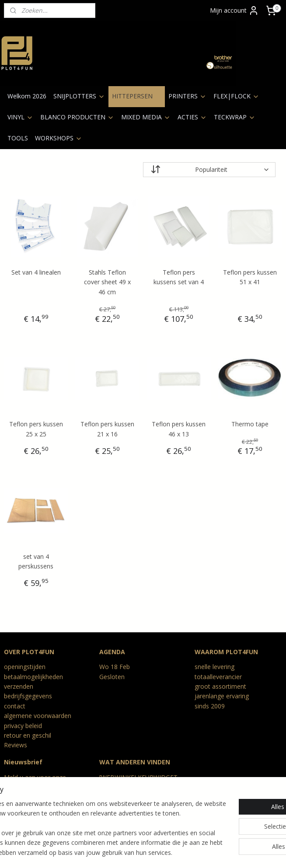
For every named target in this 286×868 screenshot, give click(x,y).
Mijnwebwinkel (232, 852)
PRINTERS (187, 96)
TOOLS (18, 138)
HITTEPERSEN (137, 96)
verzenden (19, 686)
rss (122, 852)
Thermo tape (250, 424)
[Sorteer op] (209, 170)
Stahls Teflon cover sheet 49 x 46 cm (107, 282)
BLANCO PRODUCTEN (77, 117)
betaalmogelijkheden (33, 677)
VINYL (20, 117)
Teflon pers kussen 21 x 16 (107, 429)
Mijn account (234, 10)
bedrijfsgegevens (28, 696)
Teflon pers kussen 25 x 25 (36, 429)
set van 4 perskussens (36, 561)
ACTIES (192, 117)
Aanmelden (27, 807)
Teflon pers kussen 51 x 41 (250, 277)
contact (15, 706)
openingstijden (25, 667)
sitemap (104, 852)
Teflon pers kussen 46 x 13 (179, 429)
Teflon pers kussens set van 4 (179, 277)
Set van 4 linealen (36, 272)
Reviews (16, 745)
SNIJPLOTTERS (79, 96)
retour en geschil (28, 735)
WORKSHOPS (59, 138)
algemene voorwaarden (38, 716)
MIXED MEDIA (146, 117)
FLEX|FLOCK (236, 96)
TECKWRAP (235, 117)
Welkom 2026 (27, 96)
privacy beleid (23, 726)
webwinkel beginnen (156, 852)
